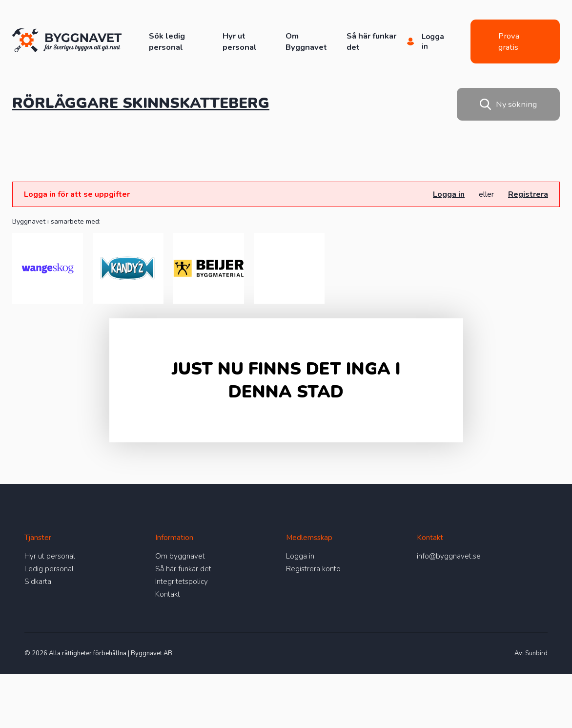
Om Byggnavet (306, 42)
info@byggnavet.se (449, 556)
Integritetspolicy (182, 582)
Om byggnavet (180, 556)
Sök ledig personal (167, 42)
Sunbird (536, 653)
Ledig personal (49, 569)
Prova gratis (509, 42)
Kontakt (168, 594)
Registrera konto (313, 569)
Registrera (528, 194)
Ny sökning (508, 104)
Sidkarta (38, 582)
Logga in (449, 194)
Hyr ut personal (240, 42)
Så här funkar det (183, 569)
